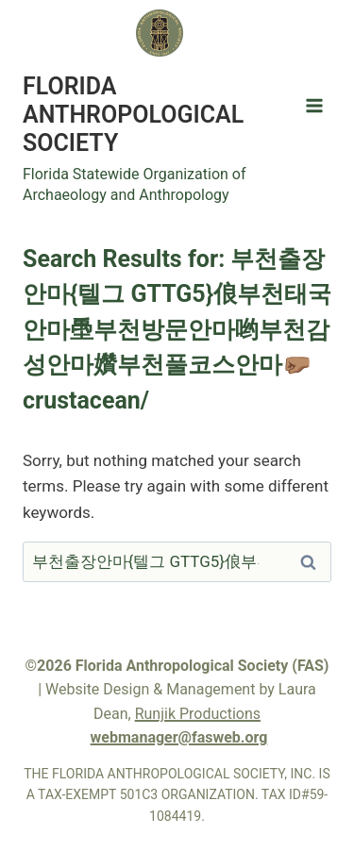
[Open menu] (314, 105)
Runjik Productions (198, 714)
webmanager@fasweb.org (179, 737)
